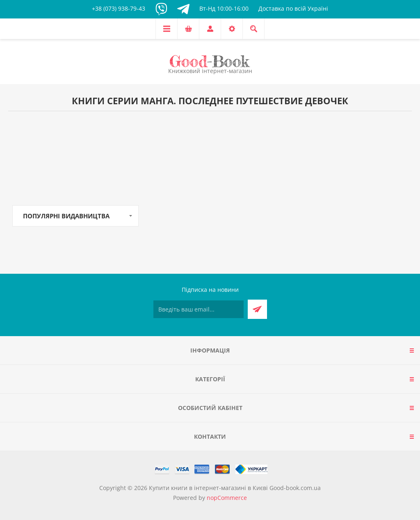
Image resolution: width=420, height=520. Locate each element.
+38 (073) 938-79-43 (119, 8)
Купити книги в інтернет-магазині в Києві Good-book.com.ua (235, 488)
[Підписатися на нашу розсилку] (199, 309)
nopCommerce (227, 498)
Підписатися (257, 309)
